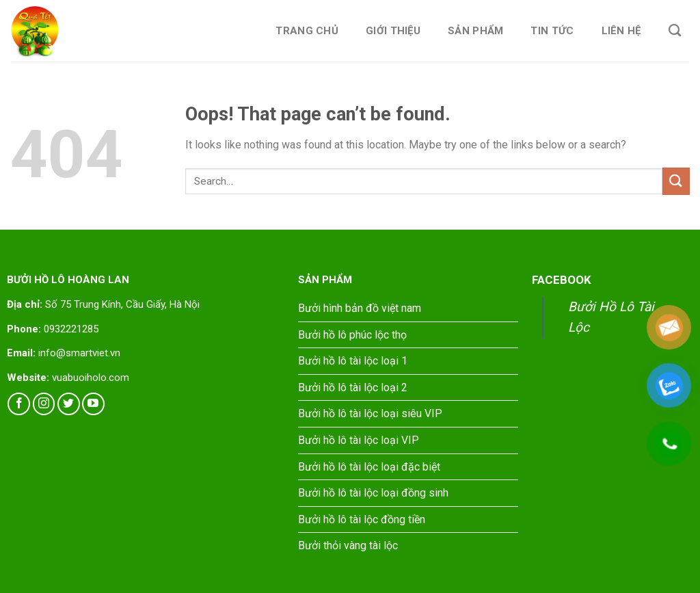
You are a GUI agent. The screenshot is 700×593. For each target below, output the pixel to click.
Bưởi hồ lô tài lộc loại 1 (353, 361)
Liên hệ (621, 31)
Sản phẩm (475, 31)
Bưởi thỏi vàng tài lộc (348, 545)
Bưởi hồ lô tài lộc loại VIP (359, 440)
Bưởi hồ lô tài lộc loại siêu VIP (370, 413)
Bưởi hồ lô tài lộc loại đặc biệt (369, 467)
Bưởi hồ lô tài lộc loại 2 (353, 387)
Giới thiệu (393, 31)
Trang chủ (307, 31)
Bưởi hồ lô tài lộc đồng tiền (362, 519)
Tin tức (552, 31)
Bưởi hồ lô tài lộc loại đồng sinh (373, 493)
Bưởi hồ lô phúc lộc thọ (352, 335)
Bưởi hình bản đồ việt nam (360, 308)
